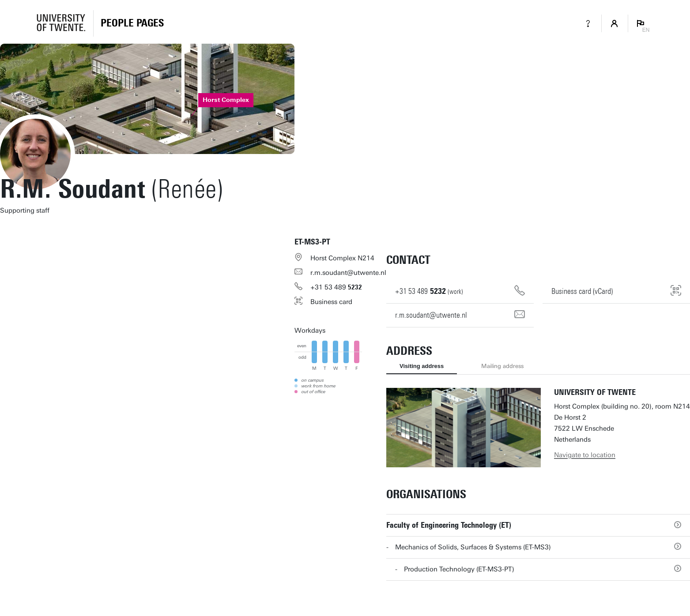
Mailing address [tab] (502, 366)
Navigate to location (585, 455)
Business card (331, 302)
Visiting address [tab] (422, 366)
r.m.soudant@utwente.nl (348, 273)
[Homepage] (132, 23)
